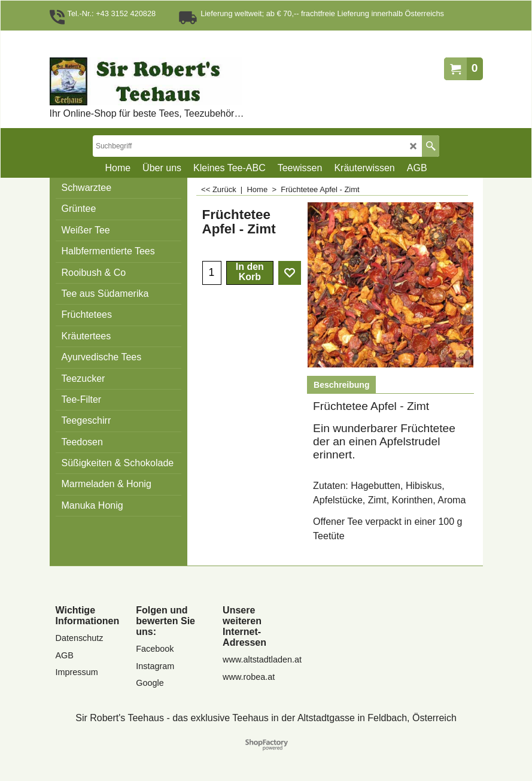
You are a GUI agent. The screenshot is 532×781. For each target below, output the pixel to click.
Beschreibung (341, 385)
